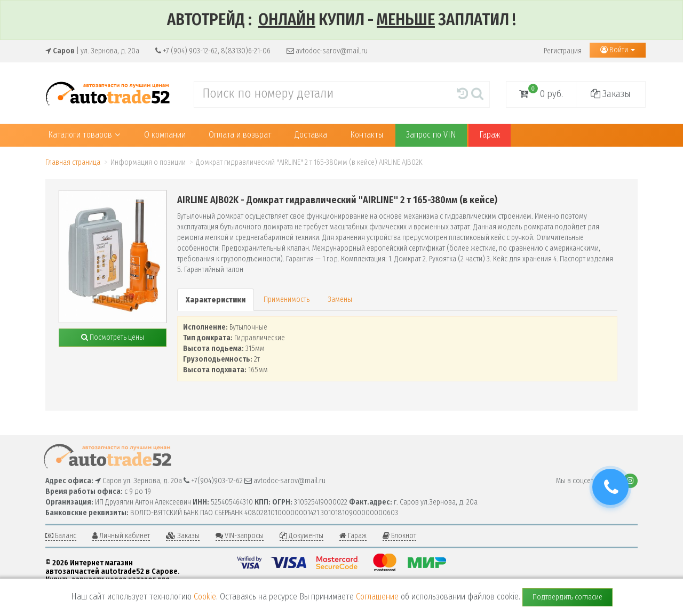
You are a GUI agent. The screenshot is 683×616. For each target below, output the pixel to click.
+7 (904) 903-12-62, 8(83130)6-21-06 (213, 51)
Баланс (61, 536)
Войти (618, 50)
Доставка (311, 135)
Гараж (490, 135)
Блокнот (399, 536)
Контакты (367, 135)
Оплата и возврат (240, 135)
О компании (165, 135)
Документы (301, 536)
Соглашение (377, 597)
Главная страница (73, 162)
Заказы (611, 94)
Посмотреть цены (113, 337)
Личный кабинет (121, 536)
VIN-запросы (240, 536)
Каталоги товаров (84, 135)
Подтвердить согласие (567, 597)
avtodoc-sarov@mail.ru (327, 51)
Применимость (287, 299)
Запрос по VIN (431, 135)
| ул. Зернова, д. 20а (92, 51)
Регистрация (563, 51)
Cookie (205, 597)
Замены (340, 299)
